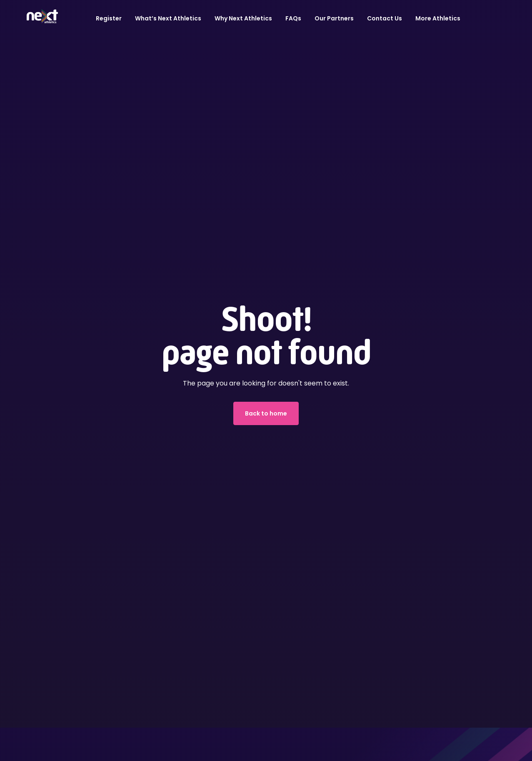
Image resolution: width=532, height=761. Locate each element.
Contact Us (385, 18)
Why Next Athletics (243, 18)
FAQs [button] (293, 18)
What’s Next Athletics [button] (168, 18)
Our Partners (334, 18)
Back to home (266, 413)
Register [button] (109, 18)
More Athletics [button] (438, 18)
